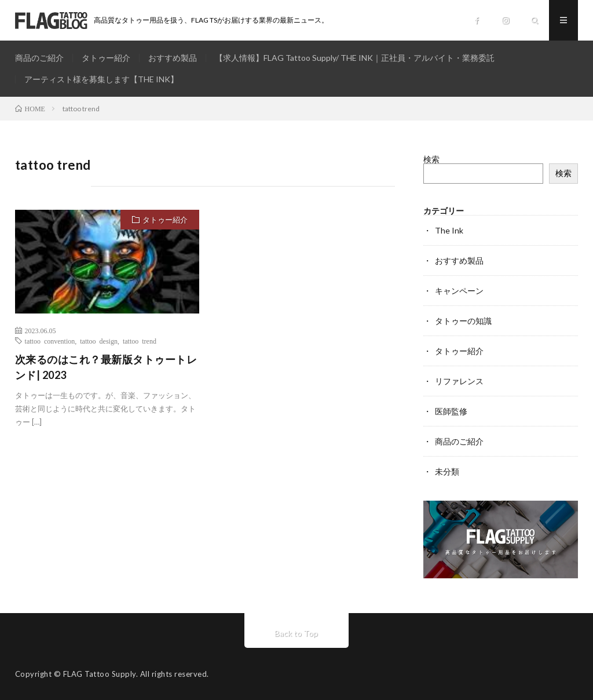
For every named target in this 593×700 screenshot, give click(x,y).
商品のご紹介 (39, 58)
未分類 (447, 471)
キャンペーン (459, 291)
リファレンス (459, 381)
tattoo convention (50, 341)
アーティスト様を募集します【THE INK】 (101, 79)
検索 (431, 159)
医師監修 (451, 411)
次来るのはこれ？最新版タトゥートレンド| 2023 (106, 367)
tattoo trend (140, 341)
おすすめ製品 (173, 58)
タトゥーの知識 (463, 321)
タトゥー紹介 (106, 58)
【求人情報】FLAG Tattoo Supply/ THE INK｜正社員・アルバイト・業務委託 (355, 58)
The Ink (449, 230)
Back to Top (296, 633)
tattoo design (99, 341)
